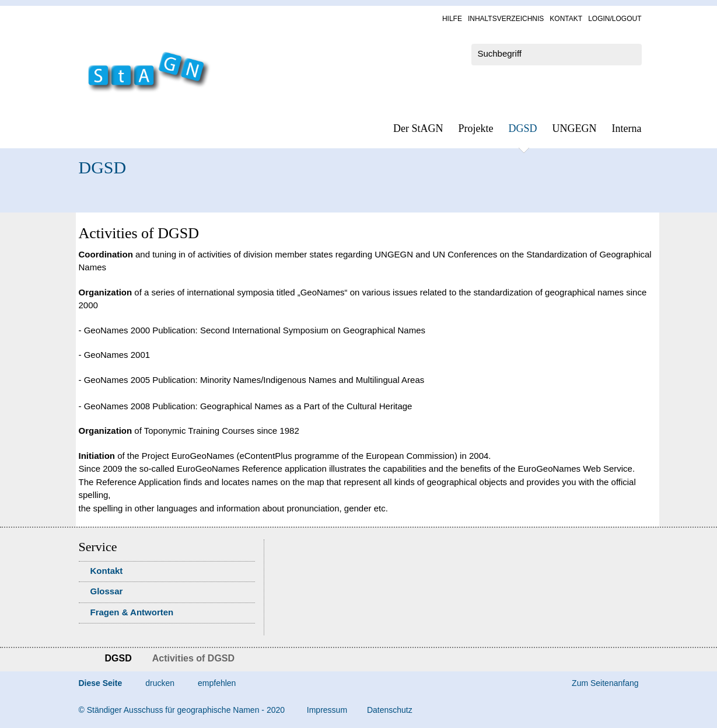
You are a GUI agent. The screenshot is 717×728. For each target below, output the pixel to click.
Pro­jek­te (476, 128)
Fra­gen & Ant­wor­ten (132, 612)
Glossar (107, 591)
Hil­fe (452, 19)
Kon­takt (566, 19)
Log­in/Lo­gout (615, 19)
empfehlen (217, 683)
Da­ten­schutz (390, 710)
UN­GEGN (575, 128)
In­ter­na (627, 128)
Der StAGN (418, 128)
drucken (160, 683)
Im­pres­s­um (327, 710)
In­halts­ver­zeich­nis (506, 19)
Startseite (83, 660)
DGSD (523, 128)
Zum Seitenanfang (605, 683)
